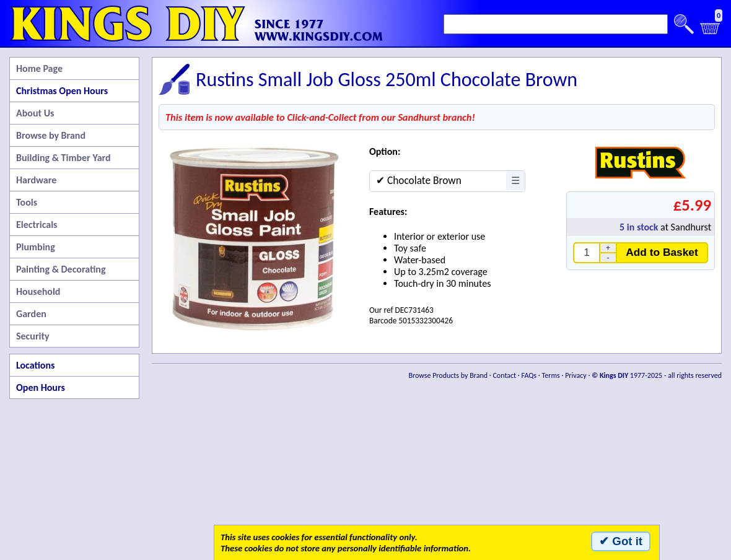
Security (33, 336)
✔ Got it (621, 541)
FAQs (529, 375)
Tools (27, 202)
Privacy (576, 375)
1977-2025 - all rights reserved (657, 375)
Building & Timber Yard (63, 158)
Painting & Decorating (61, 269)
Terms (550, 375)
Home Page (39, 68)
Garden (31, 314)
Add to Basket (662, 252)
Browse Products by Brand (449, 375)
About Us (35, 113)
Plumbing (36, 247)
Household (38, 291)
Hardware (36, 180)
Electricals (37, 225)
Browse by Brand (51, 135)
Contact (504, 375)
